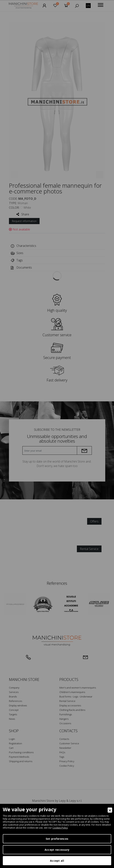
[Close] (110, 810)
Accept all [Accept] (57, 861)
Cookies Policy (60, 828)
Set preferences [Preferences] (57, 839)
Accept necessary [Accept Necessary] (57, 850)
